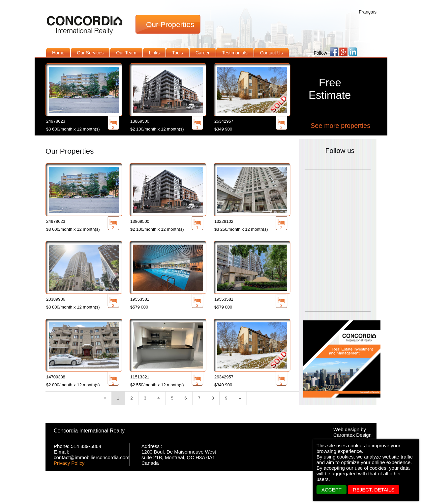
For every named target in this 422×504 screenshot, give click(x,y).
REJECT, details (374, 490)
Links (154, 53)
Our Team (126, 53)
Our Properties (170, 25)
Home (58, 53)
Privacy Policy (69, 463)
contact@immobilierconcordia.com (91, 457)
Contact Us (271, 53)
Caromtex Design (352, 435)
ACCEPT (332, 490)
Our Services (90, 53)
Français (368, 12)
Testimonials (235, 53)
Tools (178, 53)
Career (203, 53)
